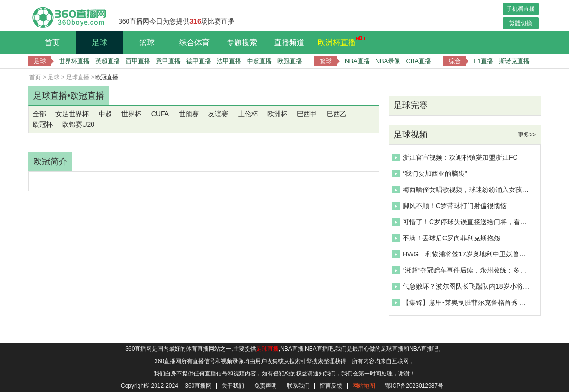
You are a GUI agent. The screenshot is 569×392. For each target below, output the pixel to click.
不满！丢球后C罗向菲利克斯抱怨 (446, 238)
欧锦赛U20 (78, 124)
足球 (100, 42)
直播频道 (289, 42)
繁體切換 (521, 23)
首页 (52, 42)
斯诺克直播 (514, 61)
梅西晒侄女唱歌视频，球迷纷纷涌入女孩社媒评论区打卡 (462, 190)
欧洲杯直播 (339, 41)
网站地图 (364, 386)
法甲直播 (229, 61)
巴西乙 (337, 114)
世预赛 (189, 114)
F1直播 (483, 61)
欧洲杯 (277, 114)
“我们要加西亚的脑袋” (429, 173)
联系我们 (298, 386)
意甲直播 (168, 61)
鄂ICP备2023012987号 (414, 386)
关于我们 (233, 386)
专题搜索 (242, 42)
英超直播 (108, 61)
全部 (39, 114)
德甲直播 (199, 61)
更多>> (527, 135)
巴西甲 (307, 114)
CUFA (160, 114)
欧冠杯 (43, 124)
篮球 (147, 42)
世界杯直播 (74, 61)
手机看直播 (521, 9)
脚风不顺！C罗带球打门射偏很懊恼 (450, 206)
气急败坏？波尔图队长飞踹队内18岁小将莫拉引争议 (462, 286)
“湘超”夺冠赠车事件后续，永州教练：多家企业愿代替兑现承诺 (462, 270)
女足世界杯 (72, 114)
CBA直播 (418, 61)
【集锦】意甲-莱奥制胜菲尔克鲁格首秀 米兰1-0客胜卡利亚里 (462, 302)
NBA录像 (388, 61)
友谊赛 (218, 114)
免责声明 (266, 386)
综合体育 (194, 42)
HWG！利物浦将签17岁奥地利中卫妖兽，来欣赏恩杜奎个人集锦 (462, 254)
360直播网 (198, 386)
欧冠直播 (290, 61)
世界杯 (131, 114)
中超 (105, 114)
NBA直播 (357, 61)
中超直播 (259, 61)
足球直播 (78, 77)
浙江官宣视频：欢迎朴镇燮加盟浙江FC (455, 157)
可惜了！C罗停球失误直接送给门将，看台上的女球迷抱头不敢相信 (462, 222)
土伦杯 (248, 114)
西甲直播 (138, 61)
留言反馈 (331, 386)
